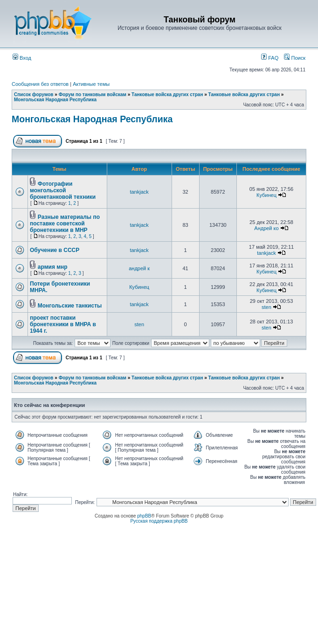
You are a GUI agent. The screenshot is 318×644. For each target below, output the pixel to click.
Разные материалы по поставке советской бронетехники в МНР (65, 224)
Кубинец (266, 195)
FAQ (270, 58)
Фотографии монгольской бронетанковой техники (63, 190)
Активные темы (91, 84)
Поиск (295, 58)
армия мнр (53, 267)
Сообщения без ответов (40, 84)
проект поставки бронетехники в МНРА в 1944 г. (63, 324)
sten (266, 307)
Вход (22, 58)
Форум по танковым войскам (93, 94)
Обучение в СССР (55, 250)
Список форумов (34, 94)
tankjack (139, 192)
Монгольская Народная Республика (55, 100)
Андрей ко (266, 228)
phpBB (144, 516)
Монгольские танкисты (70, 306)
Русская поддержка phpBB (159, 521)
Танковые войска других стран (167, 94)
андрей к (139, 268)
